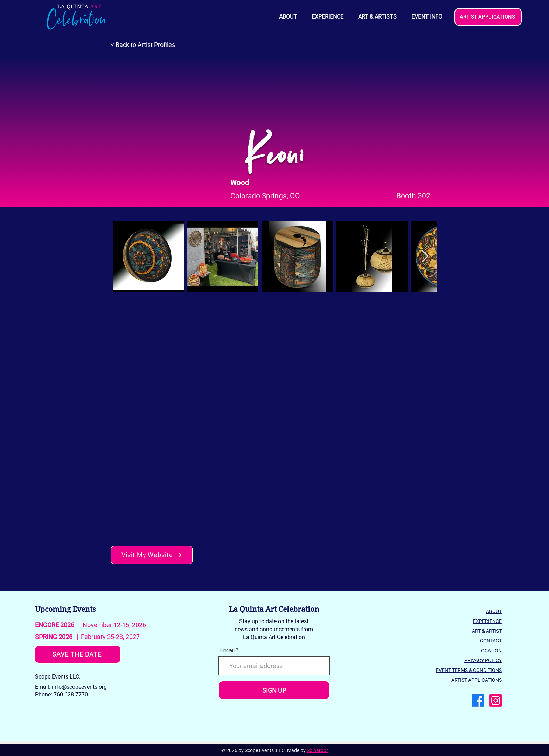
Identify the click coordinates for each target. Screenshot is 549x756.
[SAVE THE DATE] (78, 654)
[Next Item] (425, 257)
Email (227, 650)
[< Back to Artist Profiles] (147, 45)
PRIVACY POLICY (483, 660)
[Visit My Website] (152, 555)
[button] (426, 17)
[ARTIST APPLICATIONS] (488, 17)
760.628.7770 (71, 695)
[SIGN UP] (274, 690)
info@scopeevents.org (79, 687)
